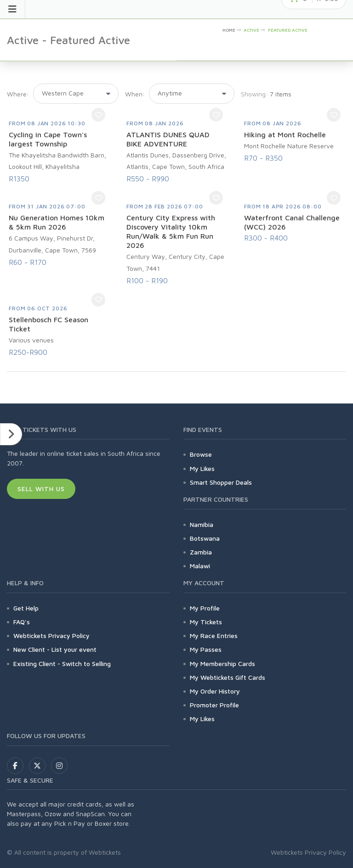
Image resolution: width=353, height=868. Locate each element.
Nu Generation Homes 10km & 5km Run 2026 (57, 222)
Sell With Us (41, 489)
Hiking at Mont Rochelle (285, 134)
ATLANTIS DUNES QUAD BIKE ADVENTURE (168, 139)
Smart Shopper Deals (221, 482)
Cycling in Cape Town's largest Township (48, 139)
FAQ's (22, 622)
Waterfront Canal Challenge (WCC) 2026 (292, 222)
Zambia (201, 552)
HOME (229, 30)
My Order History (215, 691)
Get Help (26, 608)
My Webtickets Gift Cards (228, 677)
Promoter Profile (214, 705)
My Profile (205, 608)
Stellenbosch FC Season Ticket (48, 324)
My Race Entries (214, 636)
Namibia (202, 524)
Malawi (200, 566)
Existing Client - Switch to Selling (62, 664)
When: (135, 94)
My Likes (202, 468)
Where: (18, 94)
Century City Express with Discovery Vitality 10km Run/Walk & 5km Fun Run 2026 (171, 231)
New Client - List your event (55, 649)
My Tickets (206, 622)
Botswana (205, 538)
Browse (201, 454)
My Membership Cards (222, 664)
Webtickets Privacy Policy (51, 636)
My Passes (206, 649)
